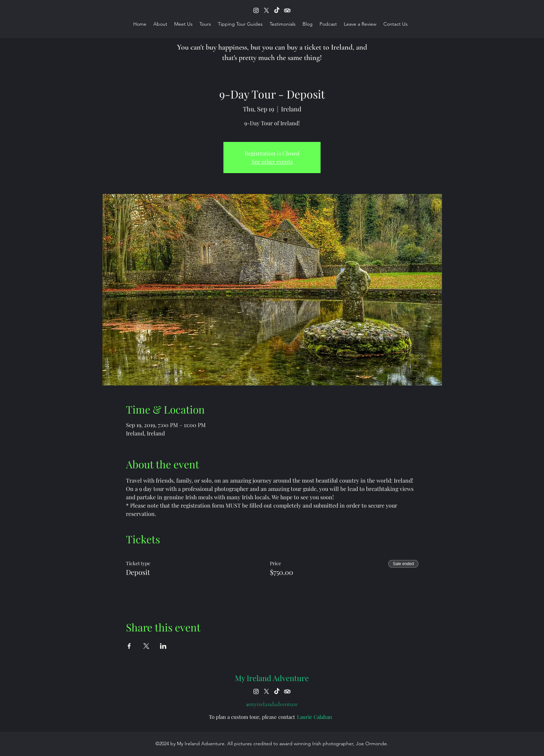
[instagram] (256, 10)
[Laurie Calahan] (314, 717)
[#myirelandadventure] (272, 704)
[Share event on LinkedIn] (163, 646)
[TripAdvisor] (287, 10)
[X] (266, 10)
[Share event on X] (146, 646)
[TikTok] (277, 10)
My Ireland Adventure (272, 678)
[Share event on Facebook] (129, 646)
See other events (272, 162)
